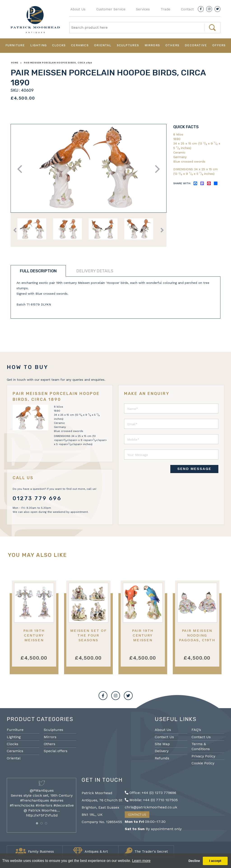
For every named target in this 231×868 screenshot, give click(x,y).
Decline (194, 861)
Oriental (103, 45)
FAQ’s (196, 730)
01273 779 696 (37, 498)
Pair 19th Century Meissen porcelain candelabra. (34, 640)
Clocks (59, 45)
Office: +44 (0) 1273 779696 (150, 793)
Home (15, 63)
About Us (78, 9)
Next (156, 169)
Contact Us (164, 737)
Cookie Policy (203, 763)
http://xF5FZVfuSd (42, 815)
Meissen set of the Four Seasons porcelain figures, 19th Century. (88, 643)
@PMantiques (42, 790)
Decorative (196, 45)
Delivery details (95, 271)
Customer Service (111, 9)
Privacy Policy (203, 756)
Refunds (162, 758)
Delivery (162, 751)
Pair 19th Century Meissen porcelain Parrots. (143, 640)
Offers (219, 45)
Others (172, 45)
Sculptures (128, 45)
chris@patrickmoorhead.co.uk (151, 807)
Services (143, 9)
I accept (215, 861)
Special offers (56, 751)
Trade (165, 9)
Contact (187, 9)
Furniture (15, 45)
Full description (38, 271)
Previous (21, 169)
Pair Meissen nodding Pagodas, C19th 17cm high (197, 638)
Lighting (38, 45)
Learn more (141, 861)
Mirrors (152, 45)
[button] (37, 823)
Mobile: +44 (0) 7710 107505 (151, 800)
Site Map (162, 744)
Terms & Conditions (201, 746)
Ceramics (80, 45)
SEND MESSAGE (194, 469)
